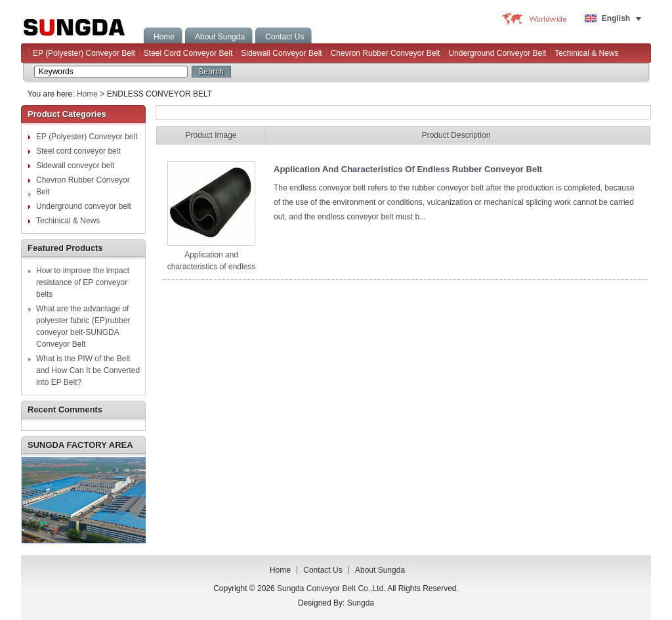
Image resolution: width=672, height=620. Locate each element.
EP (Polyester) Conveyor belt (84, 53)
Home (87, 94)
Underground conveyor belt (497, 53)
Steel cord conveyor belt (188, 53)
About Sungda (380, 570)
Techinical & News (586, 53)
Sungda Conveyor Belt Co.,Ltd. (82, 25)
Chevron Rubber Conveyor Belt (386, 53)
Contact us (323, 570)
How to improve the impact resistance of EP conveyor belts (83, 282)
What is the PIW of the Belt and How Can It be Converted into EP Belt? (88, 370)
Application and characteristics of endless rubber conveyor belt (212, 267)
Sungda (361, 603)
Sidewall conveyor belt (281, 53)
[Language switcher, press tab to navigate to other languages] (614, 19)
